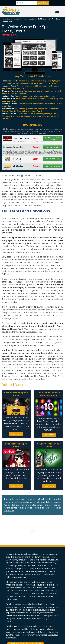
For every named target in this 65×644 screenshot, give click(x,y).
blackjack (44, 508)
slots (37, 508)
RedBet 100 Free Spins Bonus (16, 445)
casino (26, 502)
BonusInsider (10, 499)
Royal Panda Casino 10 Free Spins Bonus (49, 394)
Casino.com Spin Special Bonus (16, 394)
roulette (30, 508)
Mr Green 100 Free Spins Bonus (49, 445)
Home (4, 19)
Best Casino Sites (13, 19)
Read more (16, 434)
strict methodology (42, 133)
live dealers (9, 511)
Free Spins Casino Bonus (28, 19)
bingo (50, 502)
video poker (55, 508)
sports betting (36, 502)
